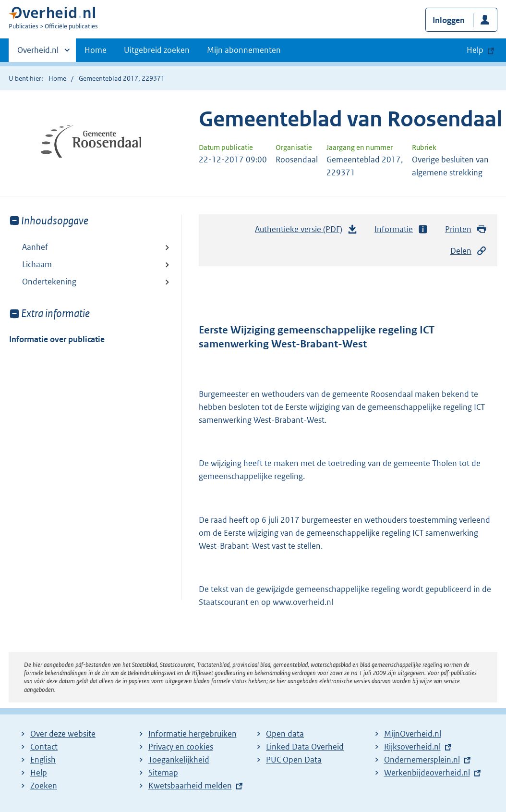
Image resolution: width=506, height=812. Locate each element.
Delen (469, 251)
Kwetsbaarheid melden (190, 786)
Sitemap (163, 773)
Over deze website (63, 734)
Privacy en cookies (181, 747)
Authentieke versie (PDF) (306, 232)
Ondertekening (49, 282)
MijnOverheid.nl (413, 734)
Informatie (401, 229)
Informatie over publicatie (57, 339)
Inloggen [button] (449, 20)
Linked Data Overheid (305, 747)
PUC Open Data (294, 760)
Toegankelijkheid (179, 760)
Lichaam (37, 264)
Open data (285, 734)
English (43, 760)
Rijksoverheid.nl (412, 747)
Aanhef (35, 247)
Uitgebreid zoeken (157, 50)
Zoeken (44, 786)
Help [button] (475, 50)
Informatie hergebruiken (193, 734)
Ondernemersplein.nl (422, 760)
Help (39, 773)
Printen (466, 229)
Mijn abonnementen (244, 50)
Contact (44, 747)
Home (96, 50)
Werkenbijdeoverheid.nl (427, 773)
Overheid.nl (38, 53)
